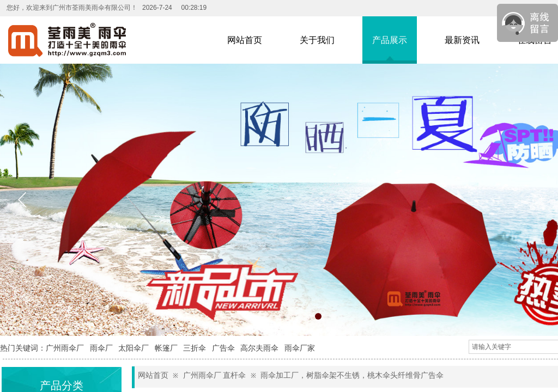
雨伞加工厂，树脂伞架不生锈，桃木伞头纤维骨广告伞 (352, 375)
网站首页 (153, 375)
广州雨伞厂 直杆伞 (215, 375)
